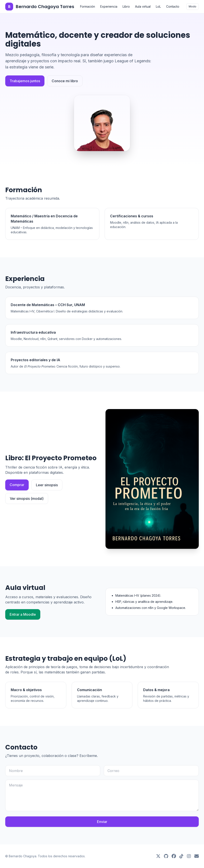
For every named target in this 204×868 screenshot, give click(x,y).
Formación (88, 6)
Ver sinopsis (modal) (27, 498)
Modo (193, 6)
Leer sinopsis (47, 485)
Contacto (173, 6)
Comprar (17, 485)
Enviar (102, 822)
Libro (126, 6)
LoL (158, 6)
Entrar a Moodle (23, 614)
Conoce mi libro (65, 81)
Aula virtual (143, 6)
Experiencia (109, 6)
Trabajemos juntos (25, 81)
